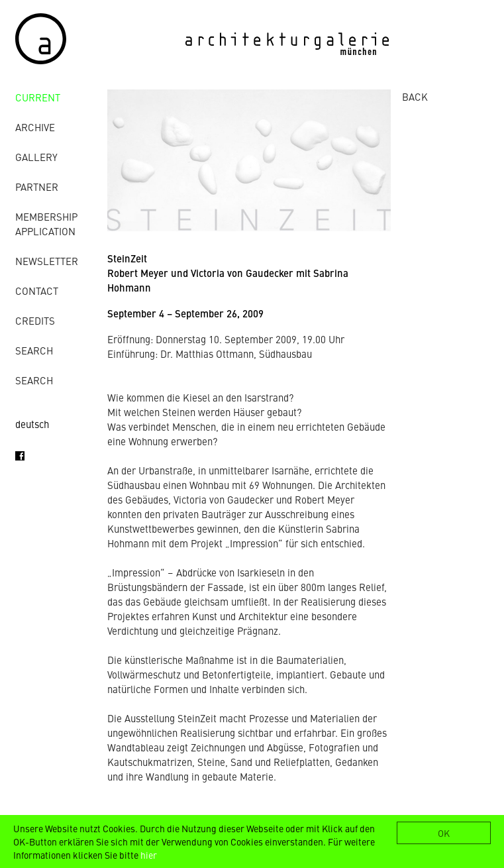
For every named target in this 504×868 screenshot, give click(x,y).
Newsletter (47, 261)
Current (38, 97)
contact (37, 291)
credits (35, 320)
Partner (37, 187)
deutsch (32, 424)
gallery (36, 157)
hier (149, 855)
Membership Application (46, 224)
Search (34, 350)
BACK (415, 96)
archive (35, 127)
